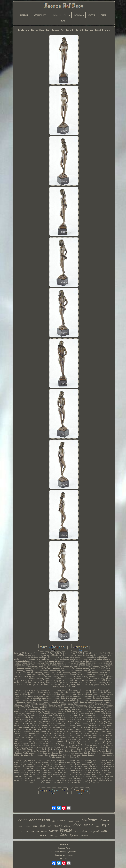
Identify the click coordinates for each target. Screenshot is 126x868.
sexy (35, 826)
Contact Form (64, 848)
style (105, 825)
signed (53, 831)
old (53, 821)
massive (61, 821)
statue (88, 825)
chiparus (68, 826)
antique (84, 831)
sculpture (90, 820)
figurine (74, 835)
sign (27, 832)
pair (50, 826)
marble (58, 826)
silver (22, 832)
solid (76, 832)
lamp (64, 835)
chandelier (85, 836)
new (104, 831)
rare (51, 835)
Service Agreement (64, 855)
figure (78, 821)
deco (77, 825)
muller (44, 831)
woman (43, 835)
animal (97, 827)
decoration (40, 820)
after (57, 836)
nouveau (35, 831)
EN (61, 859)
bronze (66, 830)
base (20, 826)
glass (42, 826)
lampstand (94, 831)
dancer (105, 820)
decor (23, 820)
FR (67, 859)
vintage (28, 826)
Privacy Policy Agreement (64, 852)
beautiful (71, 821)
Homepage (64, 845)
